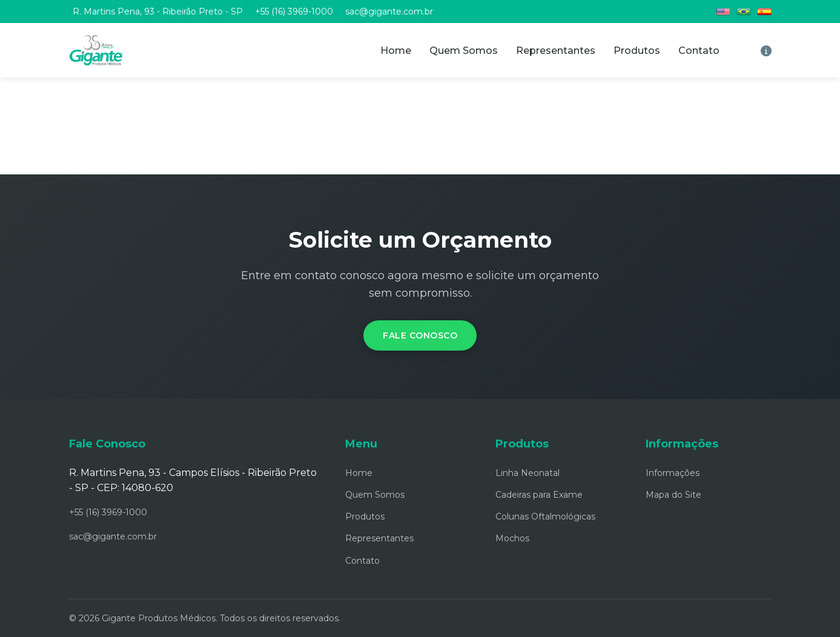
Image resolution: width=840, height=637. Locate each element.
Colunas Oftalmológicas (545, 517)
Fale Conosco (420, 335)
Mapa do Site (673, 495)
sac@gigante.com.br (389, 12)
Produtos (637, 51)
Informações (673, 473)
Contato (699, 51)
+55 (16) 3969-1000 (294, 12)
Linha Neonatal (527, 473)
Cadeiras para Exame (539, 495)
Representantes (556, 51)
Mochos (512, 538)
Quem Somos (464, 51)
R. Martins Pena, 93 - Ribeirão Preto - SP (158, 12)
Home (396, 51)
